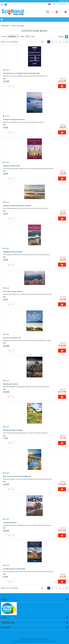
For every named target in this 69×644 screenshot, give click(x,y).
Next (67, 42)
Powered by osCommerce (47, 641)
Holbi (35, 641)
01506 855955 (2, 4)
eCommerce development (22, 641)
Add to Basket (62, 86)
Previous (42, 42)
